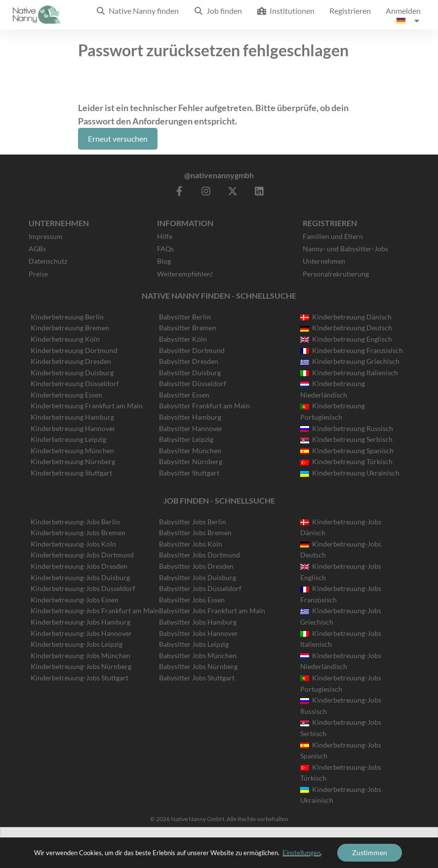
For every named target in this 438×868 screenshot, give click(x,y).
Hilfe (165, 236)
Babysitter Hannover (191, 428)
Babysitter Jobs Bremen (195, 533)
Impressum (46, 236)
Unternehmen (324, 261)
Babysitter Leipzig (186, 439)
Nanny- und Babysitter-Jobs (345, 249)
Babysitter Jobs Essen (192, 600)
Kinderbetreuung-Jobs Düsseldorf (83, 588)
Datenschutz (48, 261)
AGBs (37, 249)
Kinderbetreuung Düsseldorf (75, 383)
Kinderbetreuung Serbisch (346, 439)
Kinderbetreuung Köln (65, 339)
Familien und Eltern (333, 236)
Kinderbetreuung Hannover (73, 428)
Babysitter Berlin (185, 317)
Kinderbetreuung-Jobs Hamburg (80, 622)
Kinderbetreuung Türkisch (346, 461)
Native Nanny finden (137, 11)
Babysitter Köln (183, 339)
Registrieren (350, 11)
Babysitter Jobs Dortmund (199, 555)
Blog (164, 261)
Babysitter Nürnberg (191, 461)
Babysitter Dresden (189, 361)
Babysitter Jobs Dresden (196, 566)
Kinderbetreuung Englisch (346, 339)
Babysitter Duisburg (190, 373)
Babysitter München (190, 451)
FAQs (165, 249)
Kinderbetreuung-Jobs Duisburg (80, 577)
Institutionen (286, 11)
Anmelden (403, 11)
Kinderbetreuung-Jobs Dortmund (82, 555)
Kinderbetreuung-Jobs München (80, 655)
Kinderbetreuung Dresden (71, 361)
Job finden (218, 11)
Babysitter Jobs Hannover (199, 633)
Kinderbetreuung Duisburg (72, 373)
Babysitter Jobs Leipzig (194, 644)
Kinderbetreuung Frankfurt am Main (87, 406)
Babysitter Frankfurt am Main (204, 406)
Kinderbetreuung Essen (66, 395)
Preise (38, 274)
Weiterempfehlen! (185, 274)
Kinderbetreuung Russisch (347, 428)
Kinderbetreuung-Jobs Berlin (75, 522)
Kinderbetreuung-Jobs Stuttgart (80, 678)
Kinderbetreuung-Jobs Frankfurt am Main (95, 611)
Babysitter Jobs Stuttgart (197, 678)
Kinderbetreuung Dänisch (346, 317)
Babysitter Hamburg (190, 417)
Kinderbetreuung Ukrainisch (350, 473)
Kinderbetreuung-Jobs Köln (73, 544)
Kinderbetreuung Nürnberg (73, 461)
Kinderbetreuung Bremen (70, 328)
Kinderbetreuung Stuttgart (71, 473)
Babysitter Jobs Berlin (193, 522)
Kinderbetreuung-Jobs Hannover (81, 633)
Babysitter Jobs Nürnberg (198, 666)
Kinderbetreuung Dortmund (74, 350)
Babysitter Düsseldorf (193, 383)
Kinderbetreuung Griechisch (350, 361)
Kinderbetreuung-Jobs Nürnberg (81, 666)
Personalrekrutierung (336, 274)
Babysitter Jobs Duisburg (198, 577)
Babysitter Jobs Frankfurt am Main (212, 611)
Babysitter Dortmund (192, 350)
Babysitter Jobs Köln (191, 544)
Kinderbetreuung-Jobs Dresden (79, 566)
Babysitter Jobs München (198, 655)
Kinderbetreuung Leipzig (68, 439)
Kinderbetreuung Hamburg (72, 417)
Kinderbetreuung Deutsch (346, 328)
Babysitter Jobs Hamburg (198, 622)
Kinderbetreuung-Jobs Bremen (78, 533)
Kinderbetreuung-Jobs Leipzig (77, 644)
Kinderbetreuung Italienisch (349, 373)
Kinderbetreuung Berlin (67, 317)
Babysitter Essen (184, 395)
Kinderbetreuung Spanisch (347, 451)
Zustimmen (370, 852)
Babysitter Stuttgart (189, 473)
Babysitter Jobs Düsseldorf (200, 588)
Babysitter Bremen (188, 328)
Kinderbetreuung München (72, 451)
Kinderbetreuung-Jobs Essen (75, 600)
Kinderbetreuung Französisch (352, 350)
